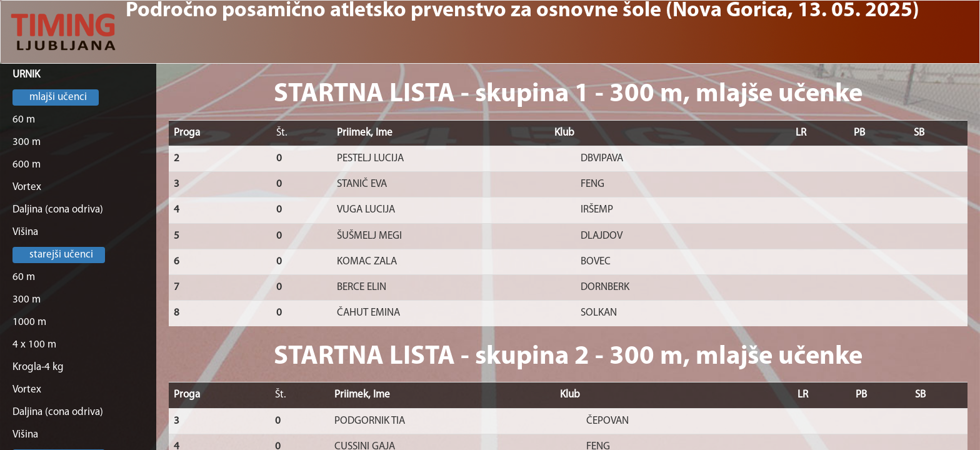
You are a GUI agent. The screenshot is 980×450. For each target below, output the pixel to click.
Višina (25, 232)
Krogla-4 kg (38, 367)
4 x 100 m (34, 345)
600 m (27, 165)
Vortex (27, 187)
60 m (24, 120)
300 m (27, 142)
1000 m (29, 322)
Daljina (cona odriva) (58, 210)
